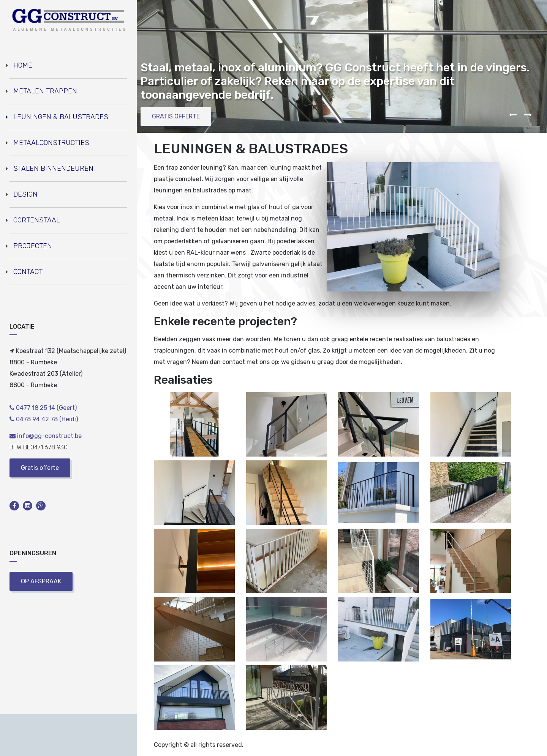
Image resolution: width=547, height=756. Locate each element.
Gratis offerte (40, 468)
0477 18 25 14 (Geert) (43, 408)
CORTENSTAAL (37, 220)
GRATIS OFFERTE (176, 116)
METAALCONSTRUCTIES (51, 143)
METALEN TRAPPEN (45, 91)
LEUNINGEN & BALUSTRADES (61, 117)
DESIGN (25, 194)
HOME (23, 65)
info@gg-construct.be (46, 436)
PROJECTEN (33, 246)
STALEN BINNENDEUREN (53, 169)
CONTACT (28, 272)
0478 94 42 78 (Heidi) (44, 419)
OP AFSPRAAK (41, 581)
